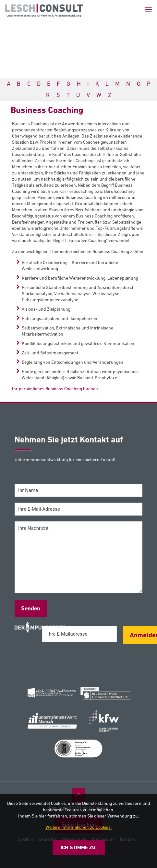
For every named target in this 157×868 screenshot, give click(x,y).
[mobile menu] (148, 10)
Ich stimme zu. (79, 847)
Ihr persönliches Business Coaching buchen (55, 389)
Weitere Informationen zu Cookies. (78, 827)
